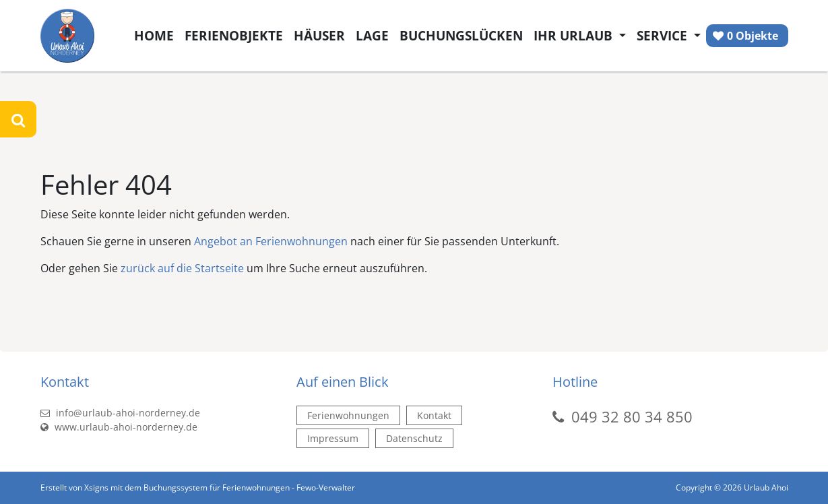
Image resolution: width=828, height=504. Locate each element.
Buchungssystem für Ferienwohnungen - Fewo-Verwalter (249, 487)
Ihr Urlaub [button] (575, 35)
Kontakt (434, 415)
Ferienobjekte (234, 35)
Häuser (319, 35)
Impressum (333, 438)
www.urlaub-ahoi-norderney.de (119, 427)
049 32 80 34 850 (632, 416)
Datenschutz (414, 438)
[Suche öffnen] (18, 119)
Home (154, 35)
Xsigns (96, 487)
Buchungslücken (461, 35)
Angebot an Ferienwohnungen (271, 241)
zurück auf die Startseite (182, 268)
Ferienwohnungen (348, 415)
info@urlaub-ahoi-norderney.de (120, 413)
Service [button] (664, 35)
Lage (372, 35)
